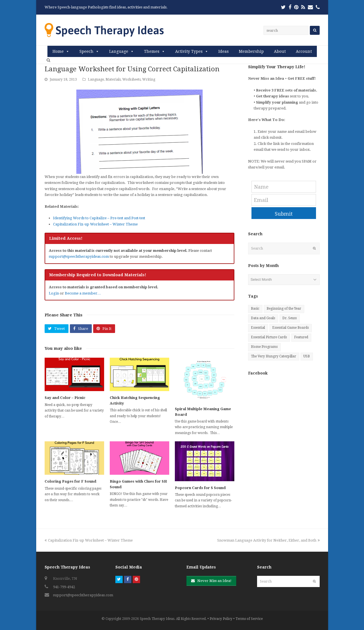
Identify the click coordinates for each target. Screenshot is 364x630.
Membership (251, 51)
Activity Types (189, 51)
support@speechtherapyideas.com (79, 256)
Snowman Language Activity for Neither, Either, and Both (268, 540)
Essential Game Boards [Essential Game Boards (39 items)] (290, 328)
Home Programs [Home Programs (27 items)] (264, 347)
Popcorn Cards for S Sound (200, 488)
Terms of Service (249, 619)
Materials (113, 79)
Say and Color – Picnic (65, 398)
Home (58, 51)
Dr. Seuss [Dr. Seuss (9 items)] (289, 318)
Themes (152, 51)
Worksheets (131, 79)
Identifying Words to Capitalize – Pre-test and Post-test (99, 218)
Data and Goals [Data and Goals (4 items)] (263, 318)
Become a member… (83, 293)
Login (54, 293)
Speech (86, 51)
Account (304, 51)
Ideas (224, 51)
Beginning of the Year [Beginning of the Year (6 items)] (284, 309)
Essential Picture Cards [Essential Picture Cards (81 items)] (269, 337)
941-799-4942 (64, 587)
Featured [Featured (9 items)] (301, 337)
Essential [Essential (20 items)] (258, 328)
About (280, 51)
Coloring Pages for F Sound (70, 481)
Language (119, 51)
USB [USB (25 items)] (307, 356)
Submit (284, 214)
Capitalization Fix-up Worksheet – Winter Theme (95, 224)
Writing (149, 79)
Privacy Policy (221, 619)
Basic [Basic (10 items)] (255, 309)
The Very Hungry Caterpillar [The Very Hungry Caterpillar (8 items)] (273, 356)
